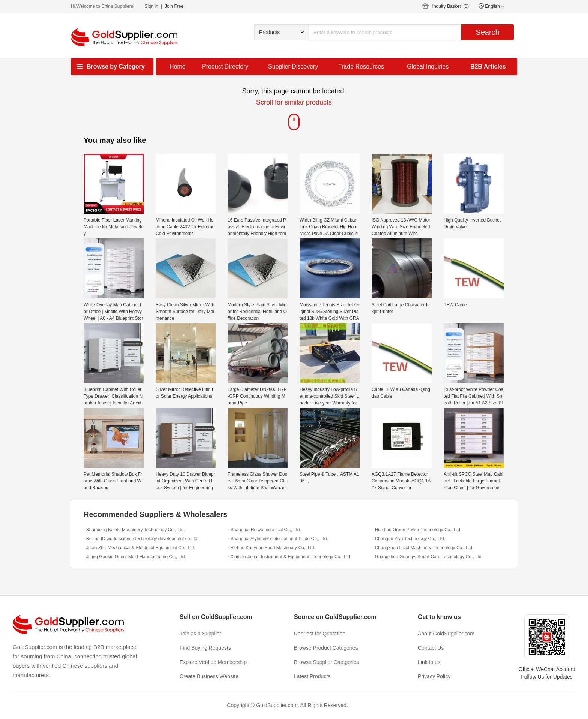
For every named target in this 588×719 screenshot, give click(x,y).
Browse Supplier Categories (327, 662)
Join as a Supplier (200, 634)
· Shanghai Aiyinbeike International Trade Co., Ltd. (278, 539)
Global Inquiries (428, 67)
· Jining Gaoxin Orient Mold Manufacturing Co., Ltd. (135, 557)
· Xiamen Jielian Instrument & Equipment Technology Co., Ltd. (290, 557)
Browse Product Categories (326, 648)
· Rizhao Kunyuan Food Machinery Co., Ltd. (272, 548)
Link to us (429, 662)
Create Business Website (209, 676)
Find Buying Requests (205, 648)
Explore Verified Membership (213, 662)
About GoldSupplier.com (446, 634)
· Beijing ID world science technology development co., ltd (141, 539)
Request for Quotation (320, 634)
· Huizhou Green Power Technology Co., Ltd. (417, 530)
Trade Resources (361, 67)
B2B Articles (488, 67)
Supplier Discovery (293, 67)
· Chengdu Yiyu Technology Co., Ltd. (409, 539)
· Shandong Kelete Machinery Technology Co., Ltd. (134, 530)
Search (487, 32)
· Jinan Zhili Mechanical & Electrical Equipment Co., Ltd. (139, 548)
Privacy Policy (434, 676)
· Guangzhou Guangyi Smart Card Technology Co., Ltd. (427, 557)
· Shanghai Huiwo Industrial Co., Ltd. (265, 530)
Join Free (174, 6)
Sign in (151, 6)
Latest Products (312, 676)
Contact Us (431, 648)
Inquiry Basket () (451, 6)
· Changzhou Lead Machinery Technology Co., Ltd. (423, 548)
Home (178, 67)
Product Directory (225, 67)
